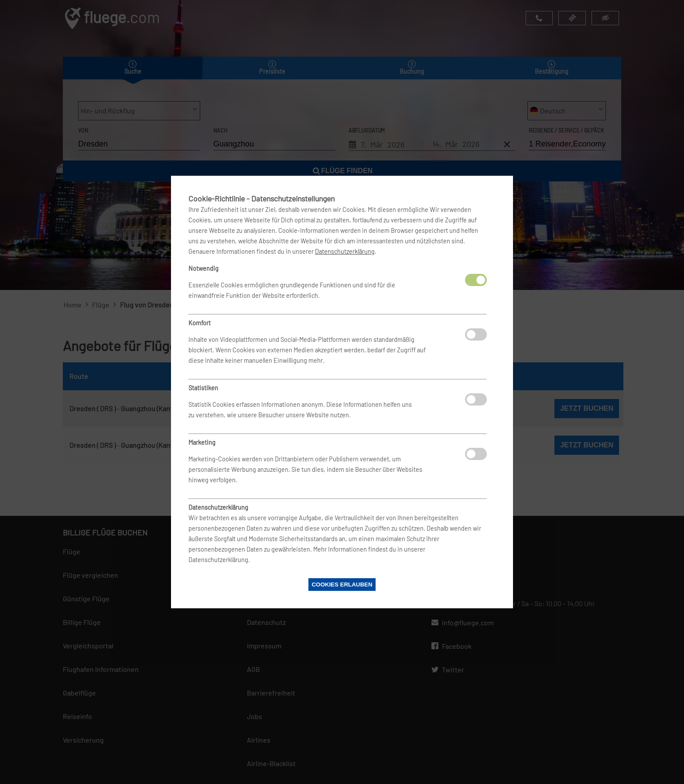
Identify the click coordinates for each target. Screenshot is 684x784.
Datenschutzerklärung (345, 251)
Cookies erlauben (342, 585)
